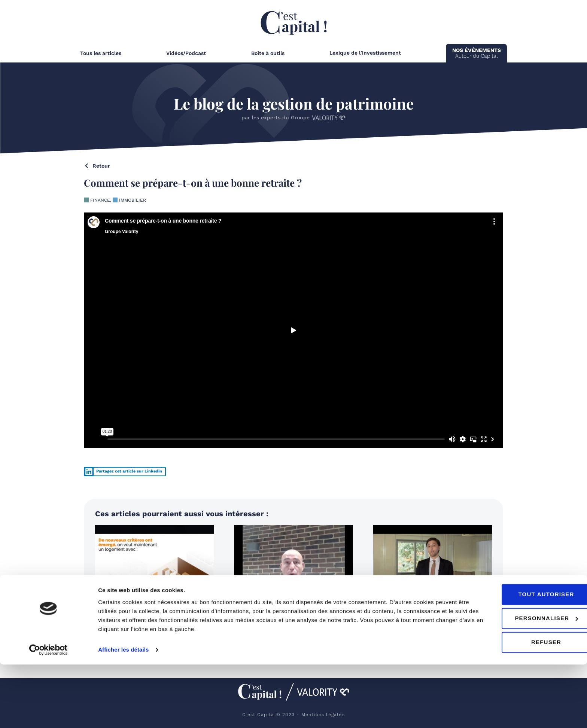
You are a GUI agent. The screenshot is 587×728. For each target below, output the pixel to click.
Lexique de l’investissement (365, 53)
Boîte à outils (268, 53)
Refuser (524, 706)
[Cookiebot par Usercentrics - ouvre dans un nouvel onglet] (48, 713)
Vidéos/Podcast (186, 53)
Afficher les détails (123, 713)
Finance (100, 200)
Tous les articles (101, 53)
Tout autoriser (524, 658)
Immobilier (133, 200)
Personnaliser (525, 682)
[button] (125, 472)
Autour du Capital (477, 53)
